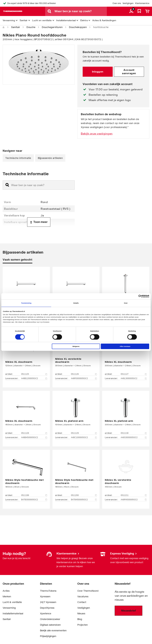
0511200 (84, 495)
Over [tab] (126, 303)
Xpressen (45, 596)
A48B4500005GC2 (34, 437)
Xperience (46, 613)
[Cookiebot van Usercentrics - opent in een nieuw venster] (135, 296)
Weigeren (76, 346)
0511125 (34, 374)
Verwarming (9, 608)
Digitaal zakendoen (50, 625)
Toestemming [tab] (26, 303)
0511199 (34, 495)
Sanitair (16, 27)
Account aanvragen (129, 72)
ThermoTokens (48, 591)
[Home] (4, 27)
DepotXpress (47, 608)
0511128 (34, 433)
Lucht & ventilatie (12, 602)
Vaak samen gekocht (17, 259)
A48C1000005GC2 (84, 437)
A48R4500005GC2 (134, 500)
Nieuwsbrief (128, 610)
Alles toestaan (125, 346)
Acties (6, 591)
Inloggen (98, 72)
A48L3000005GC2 (134, 378)
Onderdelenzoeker (50, 619)
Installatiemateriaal (13, 613)
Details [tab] (76, 303)
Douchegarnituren (52, 27)
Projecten (82, 625)
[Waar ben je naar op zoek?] (81, 11)
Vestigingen (128, 3)
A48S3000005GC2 (134, 437)
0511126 (84, 374)
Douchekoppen (78, 27)
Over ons (117, 3)
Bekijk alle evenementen (53, 630)
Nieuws (81, 613)
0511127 (134, 374)
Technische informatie (18, 158)
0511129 (84, 433)
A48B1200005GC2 (34, 378)
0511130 (134, 433)
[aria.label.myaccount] (131, 11)
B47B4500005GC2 (84, 500)
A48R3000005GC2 (84, 378)
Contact (82, 602)
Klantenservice (142, 3)
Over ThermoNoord (88, 591)
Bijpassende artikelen (50, 158)
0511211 (134, 495)
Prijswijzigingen (48, 636)
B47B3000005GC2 (34, 500)
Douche (31, 27)
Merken (7, 596)
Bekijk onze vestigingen (97, 133)
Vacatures (83, 596)
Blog (80, 619)
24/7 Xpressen (48, 602)
